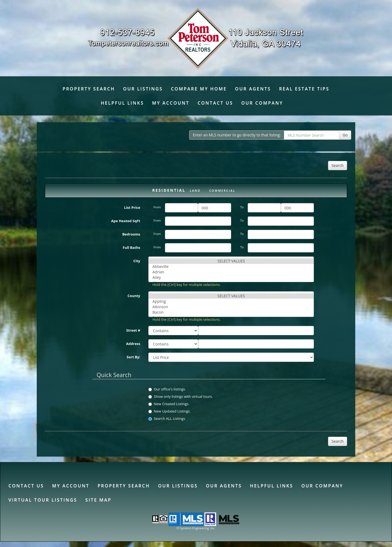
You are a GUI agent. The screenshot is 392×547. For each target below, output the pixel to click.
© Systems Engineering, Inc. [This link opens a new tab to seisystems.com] (196, 528)
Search (338, 165)
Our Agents (253, 89)
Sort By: (133, 357)
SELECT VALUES (231, 261)
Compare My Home (199, 89)
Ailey (231, 277)
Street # (133, 330)
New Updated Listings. (169, 411)
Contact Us (215, 103)
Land (195, 191)
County (134, 296)
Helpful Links (122, 103)
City (137, 261)
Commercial (222, 191)
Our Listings (143, 89)
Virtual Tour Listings (43, 500)
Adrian (231, 272)
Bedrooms (131, 234)
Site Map (98, 500)
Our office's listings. (167, 389)
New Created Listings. (169, 404)
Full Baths (131, 247)
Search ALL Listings (167, 418)
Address (133, 344)
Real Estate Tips (304, 89)
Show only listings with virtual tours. (181, 396)
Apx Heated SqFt (126, 221)
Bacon (231, 312)
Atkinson (231, 307)
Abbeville (231, 267)
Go (345, 135)
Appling (231, 301)
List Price (132, 207)
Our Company (262, 103)
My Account (171, 103)
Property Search (89, 89)
